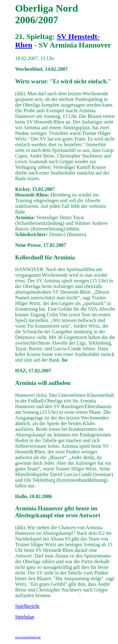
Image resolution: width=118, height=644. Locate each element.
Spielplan (25, 617)
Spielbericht (27, 606)
